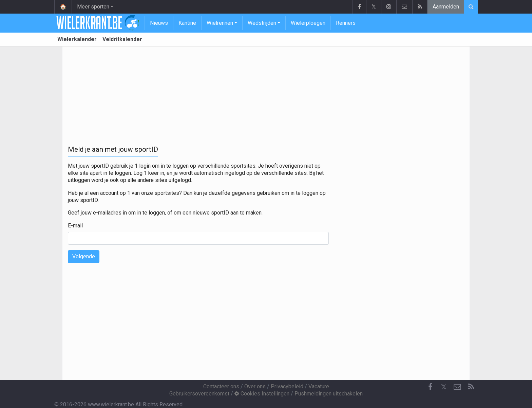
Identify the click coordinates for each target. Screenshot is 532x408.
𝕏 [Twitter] (444, 387)
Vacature (319, 386)
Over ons (255, 386)
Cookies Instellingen (262, 394)
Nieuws (159, 23)
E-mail (75, 226)
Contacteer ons (221, 386)
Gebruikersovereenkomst (199, 394)
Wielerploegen (308, 23)
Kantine (187, 23)
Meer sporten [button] (93, 7)
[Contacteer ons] (457, 387)
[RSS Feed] (471, 387)
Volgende (84, 256)
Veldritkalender (122, 39)
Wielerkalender (77, 39)
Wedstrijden (262, 23)
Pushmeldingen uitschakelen (329, 394)
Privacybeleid (287, 386)
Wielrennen (220, 23)
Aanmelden (446, 7)
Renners (346, 23)
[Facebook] (430, 387)
